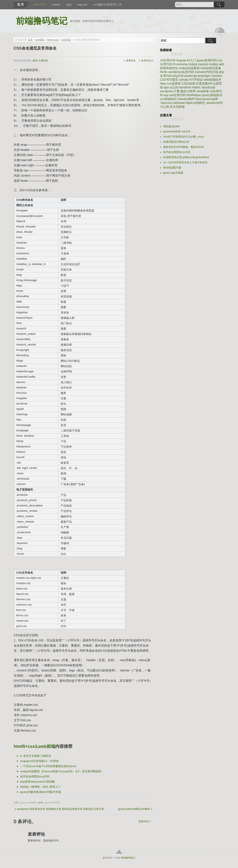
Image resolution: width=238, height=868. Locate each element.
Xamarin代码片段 (207, 72)
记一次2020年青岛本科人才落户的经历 (185, 162)
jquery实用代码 (52, 803)
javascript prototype (197, 76)
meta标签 (203, 91)
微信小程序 (188, 91)
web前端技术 (212, 80)
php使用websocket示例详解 (38, 782)
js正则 (174, 87)
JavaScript (208, 87)
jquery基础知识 (212, 95)
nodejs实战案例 (189, 68)
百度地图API (204, 83)
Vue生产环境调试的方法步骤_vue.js (184, 137)
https (163, 83)
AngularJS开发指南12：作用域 (39, 761)
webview (179, 103)
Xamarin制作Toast (189, 99)
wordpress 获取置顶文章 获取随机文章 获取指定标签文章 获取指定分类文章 (61, 809)
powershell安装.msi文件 (177, 132)
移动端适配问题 (172, 168)
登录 (56, 841)
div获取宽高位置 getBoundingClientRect (186, 157)
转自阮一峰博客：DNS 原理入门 (40, 787)
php (69, 5)
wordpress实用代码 (181, 72)
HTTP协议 (196, 80)
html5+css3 (53, 40)
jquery (23, 803)
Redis (164, 72)
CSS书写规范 (169, 80)
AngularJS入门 (186, 60)
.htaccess (166, 103)
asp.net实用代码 (175, 95)
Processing (180, 64)
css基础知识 (168, 99)
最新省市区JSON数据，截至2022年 (184, 147)
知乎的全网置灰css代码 (35, 776)
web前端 (40, 5)
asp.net (82, 5)
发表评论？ (145, 821)
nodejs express (198, 64)
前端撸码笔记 (42, 21)
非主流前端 (177, 107)
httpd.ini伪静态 (195, 103)
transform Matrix (190, 87)
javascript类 (210, 99)
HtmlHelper (194, 95)
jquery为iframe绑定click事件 (134, 809)
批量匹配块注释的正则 (176, 142)
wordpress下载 (170, 91)
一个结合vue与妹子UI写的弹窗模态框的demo (48, 766)
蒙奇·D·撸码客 (41, 61)
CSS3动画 (188, 83)
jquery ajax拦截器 (173, 173)
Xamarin (217, 76)
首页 (21, 5)
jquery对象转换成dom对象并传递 (41, 792)
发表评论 (146, 61)
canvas (184, 80)
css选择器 (174, 83)
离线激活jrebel (171, 126)
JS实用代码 (168, 60)
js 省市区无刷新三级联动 (36, 756)
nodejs (56, 5)
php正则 (178, 76)
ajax (166, 87)
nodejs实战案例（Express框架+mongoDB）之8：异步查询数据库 (61, 771)
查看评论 (131, 61)
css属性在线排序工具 (108, 5)
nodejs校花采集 (211, 68)
